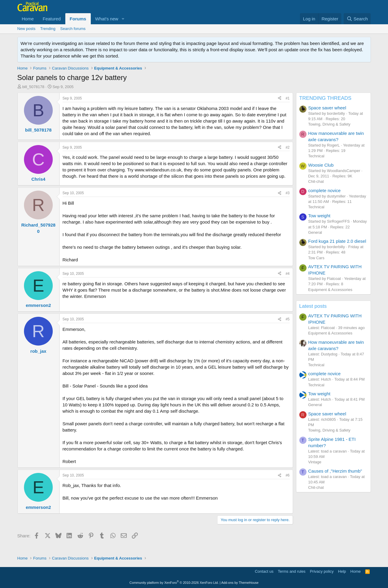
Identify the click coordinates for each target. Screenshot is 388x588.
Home (28, 19)
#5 (287, 319)
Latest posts (313, 306)
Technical (316, 156)
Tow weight (319, 216)
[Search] (357, 19)
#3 (287, 193)
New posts (27, 29)
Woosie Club (321, 165)
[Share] (280, 98)
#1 (287, 98)
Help (342, 571)
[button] (123, 19)
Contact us (264, 571)
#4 (287, 274)
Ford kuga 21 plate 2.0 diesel (337, 241)
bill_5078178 (33, 87)
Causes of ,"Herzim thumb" (335, 471)
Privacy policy (322, 571)
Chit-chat (316, 181)
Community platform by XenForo (174, 583)
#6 (287, 475)
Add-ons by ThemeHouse (240, 583)
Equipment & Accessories (330, 290)
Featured (52, 19)
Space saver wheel (327, 108)
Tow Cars (316, 258)
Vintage (315, 462)
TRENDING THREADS (325, 98)
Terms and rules (292, 571)
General (315, 232)
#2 (287, 147)
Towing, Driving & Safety (329, 124)
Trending (48, 29)
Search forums (73, 29)
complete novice (324, 190)
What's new (107, 19)
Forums (78, 19)
